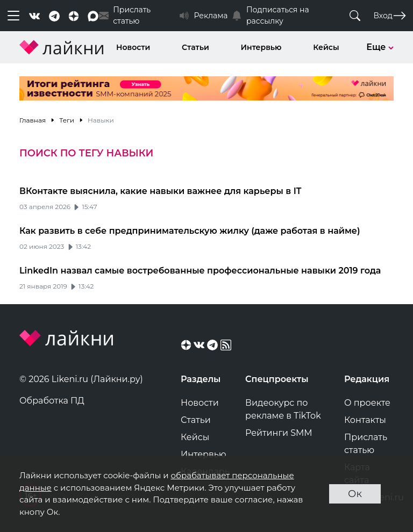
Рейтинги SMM (279, 433)
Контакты (365, 420)
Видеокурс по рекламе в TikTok (283, 409)
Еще (380, 47)
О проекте (367, 403)
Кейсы (326, 47)
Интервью (261, 47)
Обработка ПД (52, 401)
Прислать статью (366, 444)
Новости (133, 47)
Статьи (195, 47)
